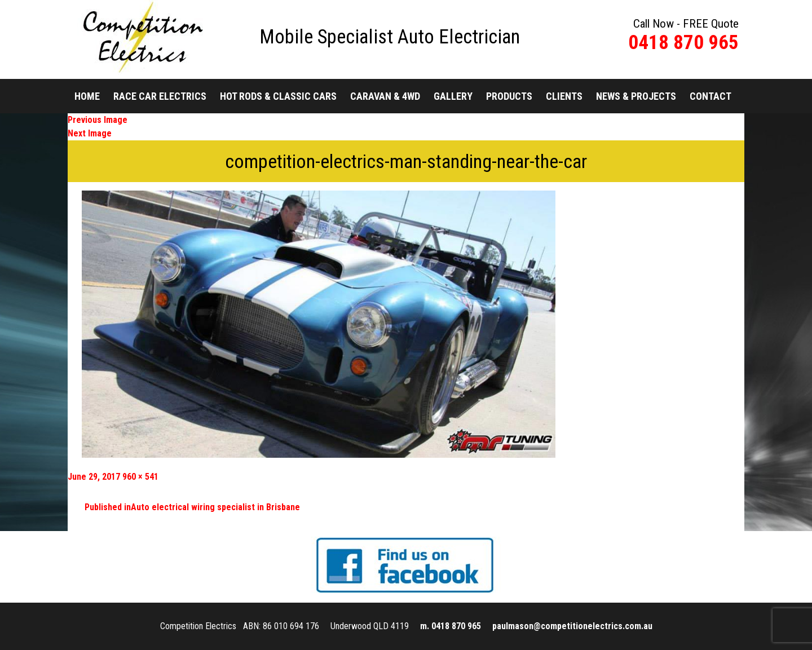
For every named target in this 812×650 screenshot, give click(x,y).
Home (87, 96)
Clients (564, 96)
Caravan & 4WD (385, 96)
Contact (710, 96)
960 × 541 (140, 477)
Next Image (90, 133)
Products (509, 96)
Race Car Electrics (160, 96)
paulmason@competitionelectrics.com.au (572, 626)
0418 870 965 (683, 43)
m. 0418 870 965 (451, 626)
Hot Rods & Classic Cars (278, 96)
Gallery (453, 96)
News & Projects (636, 96)
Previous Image (98, 120)
